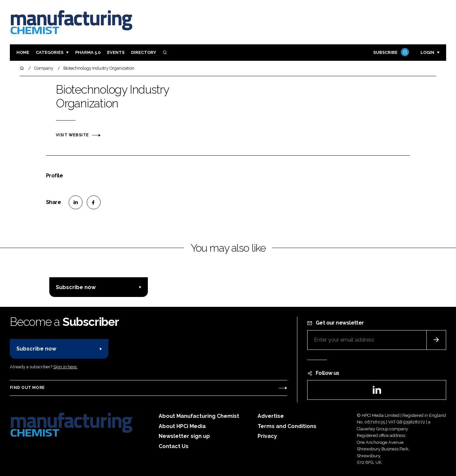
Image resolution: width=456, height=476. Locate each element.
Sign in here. (65, 367)
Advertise (271, 416)
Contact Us (174, 446)
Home (23, 52)
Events (116, 52)
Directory (144, 52)
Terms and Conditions (287, 426)
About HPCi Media (182, 426)
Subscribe (390, 53)
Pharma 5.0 (88, 52)
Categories (50, 52)
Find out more (27, 388)
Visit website (72, 135)
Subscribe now (76, 287)
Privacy (267, 436)
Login (427, 52)
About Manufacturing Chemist (199, 416)
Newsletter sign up (184, 436)
